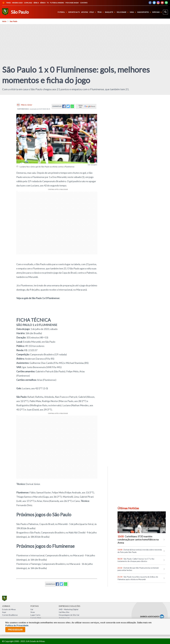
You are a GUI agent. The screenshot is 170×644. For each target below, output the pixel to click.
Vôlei (93, 12)
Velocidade (123, 12)
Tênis (101, 12)
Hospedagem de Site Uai (69, 615)
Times (6, 3)
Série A (36, 3)
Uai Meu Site (64, 612)
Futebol (63, 12)
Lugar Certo (35, 615)
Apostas (85, 12)
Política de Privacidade (17, 626)
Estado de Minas (9, 609)
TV (48, 3)
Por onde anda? (72, 3)
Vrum (33, 612)
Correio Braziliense (10, 615)
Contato (84, 3)
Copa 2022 (28, 3)
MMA (133, 12)
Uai (32, 609)
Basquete (111, 12)
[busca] (165, 12)
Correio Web (36, 618)
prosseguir (15, 630)
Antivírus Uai (64, 618)
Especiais (157, 12)
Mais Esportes (145, 12)
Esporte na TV (74, 12)
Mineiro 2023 (17, 3)
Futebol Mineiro (57, 3)
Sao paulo (13, 21)
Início (4, 21)
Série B (43, 3)
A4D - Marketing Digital (69, 609)
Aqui (4, 612)
